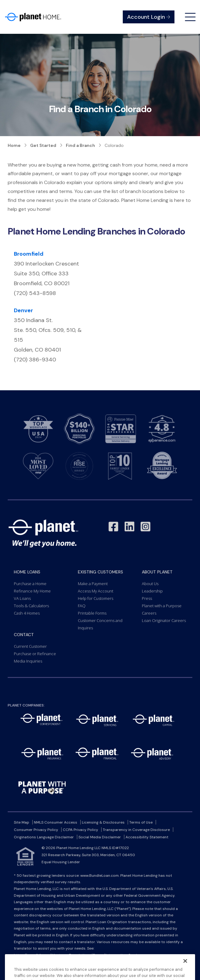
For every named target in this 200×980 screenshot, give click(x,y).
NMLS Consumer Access (56, 822)
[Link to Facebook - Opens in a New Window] (114, 527)
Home (14, 145)
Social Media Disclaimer (100, 837)
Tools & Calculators (31, 606)
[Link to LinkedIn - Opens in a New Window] (130, 527)
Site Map (22, 822)
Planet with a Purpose (162, 606)
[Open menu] (190, 17)
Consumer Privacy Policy (36, 830)
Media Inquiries (28, 661)
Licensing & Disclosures (103, 822)
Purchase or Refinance (35, 654)
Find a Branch (80, 145)
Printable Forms (92, 613)
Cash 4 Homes (27, 613)
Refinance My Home (32, 591)
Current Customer (30, 646)
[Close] (185, 970)
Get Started (43, 145)
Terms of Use (141, 822)
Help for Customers (96, 598)
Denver (23, 310)
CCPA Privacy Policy (80, 830)
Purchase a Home (30, 584)
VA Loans (22, 598)
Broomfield (29, 254)
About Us (150, 584)
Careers (149, 613)
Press (147, 598)
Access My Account (96, 591)
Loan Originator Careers (164, 620)
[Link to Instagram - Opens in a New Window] (146, 527)
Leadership (152, 591)
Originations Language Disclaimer (44, 837)
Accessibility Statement (147, 837)
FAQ (82, 606)
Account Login (149, 17)
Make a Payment (93, 584)
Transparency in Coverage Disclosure (136, 830)
